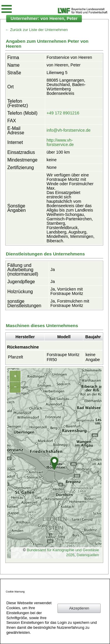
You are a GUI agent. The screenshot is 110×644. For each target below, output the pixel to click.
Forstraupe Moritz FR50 (63, 357)
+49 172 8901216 (63, 113)
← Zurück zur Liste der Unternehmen (37, 30)
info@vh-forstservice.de (69, 130)
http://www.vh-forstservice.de (60, 142)
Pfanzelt (16, 357)
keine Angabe (93, 357)
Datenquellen (88, 555)
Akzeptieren (79, 608)
